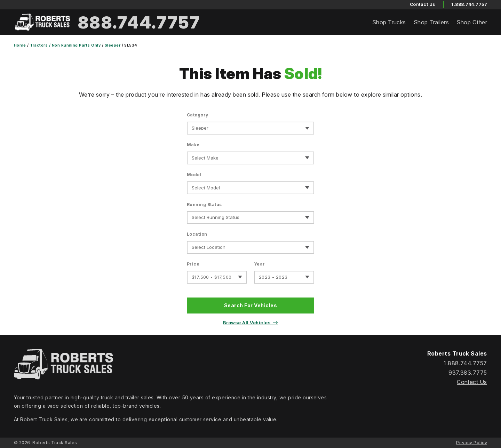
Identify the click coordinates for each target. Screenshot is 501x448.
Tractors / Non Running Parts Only (65, 45)
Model (194, 175)
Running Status (204, 205)
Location (197, 234)
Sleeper (113, 45)
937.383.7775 (468, 373)
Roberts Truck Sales (55, 443)
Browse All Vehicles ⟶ (250, 323)
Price (193, 264)
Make (193, 145)
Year (260, 264)
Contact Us (472, 382)
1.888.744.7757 (469, 4)
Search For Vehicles (250, 305)
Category (198, 115)
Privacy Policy (472, 443)
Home (20, 45)
